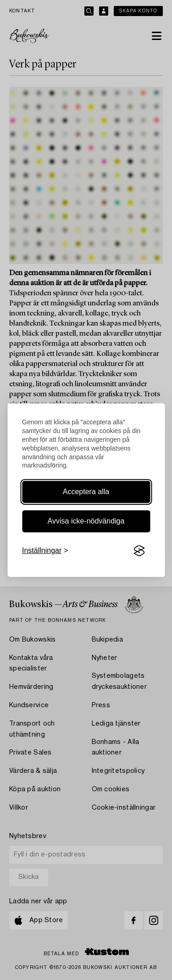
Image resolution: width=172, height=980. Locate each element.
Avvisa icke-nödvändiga (86, 521)
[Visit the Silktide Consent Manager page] (139, 551)
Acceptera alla (86, 492)
